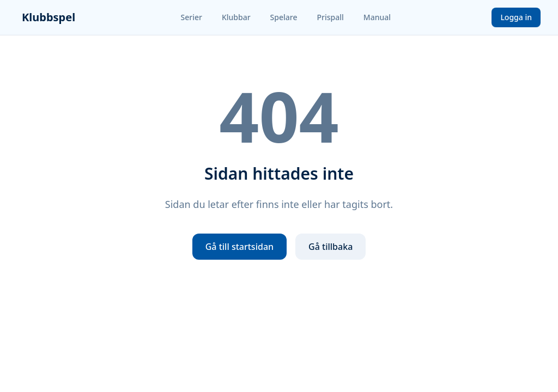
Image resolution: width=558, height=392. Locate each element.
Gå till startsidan (239, 247)
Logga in (516, 17)
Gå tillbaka (330, 247)
